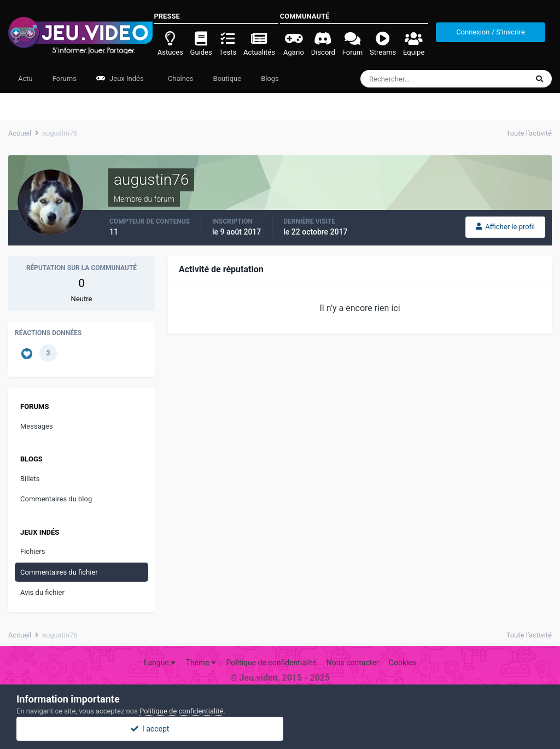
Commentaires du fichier (59, 572)
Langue (160, 663)
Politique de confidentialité (271, 663)
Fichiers (33, 551)
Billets (30, 479)
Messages (37, 426)
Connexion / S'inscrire (491, 32)
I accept (280, 729)
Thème (201, 663)
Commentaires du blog (56, 499)
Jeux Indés (120, 78)
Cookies (402, 663)
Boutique (227, 78)
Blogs (270, 78)
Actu (25, 78)
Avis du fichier (42, 592)
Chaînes (180, 78)
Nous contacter (353, 663)
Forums (65, 78)
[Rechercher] (414, 79)
